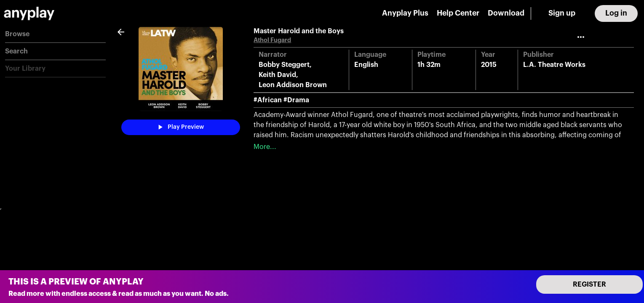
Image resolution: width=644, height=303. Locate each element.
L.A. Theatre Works (554, 65)
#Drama (296, 100)
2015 (489, 65)
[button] (55, 34)
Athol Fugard (272, 40)
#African (268, 100)
